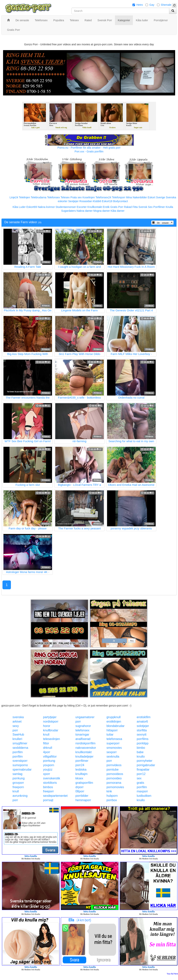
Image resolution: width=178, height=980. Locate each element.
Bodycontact (121, 201)
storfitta (142, 730)
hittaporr (112, 730)
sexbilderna (20, 748)
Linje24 (14, 197)
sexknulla (113, 757)
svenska (18, 717)
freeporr (48, 791)
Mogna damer (102, 211)
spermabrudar (22, 770)
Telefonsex (53, 197)
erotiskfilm (144, 717)
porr (78, 722)
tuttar (110, 735)
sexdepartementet (55, 796)
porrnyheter (145, 761)
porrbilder (82, 796)
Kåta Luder (19, 207)
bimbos (48, 787)
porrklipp (143, 743)
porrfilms (143, 739)
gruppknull (114, 717)
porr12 (141, 774)
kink (109, 791)
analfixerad (83, 739)
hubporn (112, 796)
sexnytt (142, 735)
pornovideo (114, 778)
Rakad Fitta (131, 207)
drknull (48, 748)
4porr (47, 752)
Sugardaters (68, 211)
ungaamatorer (85, 717)
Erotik (106, 207)
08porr (80, 791)
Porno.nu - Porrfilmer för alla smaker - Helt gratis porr (89, 148)
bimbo (141, 748)
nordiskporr (51, 722)
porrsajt (48, 800)
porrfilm (18, 752)
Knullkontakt (95, 207)
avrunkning (20, 796)
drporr (79, 787)
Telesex (65, 197)
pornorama (114, 783)
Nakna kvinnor (46, 207)
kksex (79, 778)
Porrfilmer (159, 207)
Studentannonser (66, 207)
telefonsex (82, 730)
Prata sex (76, 197)
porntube (113, 770)
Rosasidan (86, 201)
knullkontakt (83, 752)
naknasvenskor (86, 748)
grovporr (18, 783)
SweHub (18, 735)
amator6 (142, 722)
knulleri (17, 739)
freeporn (18, 787)
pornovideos (115, 774)
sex (139, 778)
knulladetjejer (84, 757)
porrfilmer (82, 761)
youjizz (48, 770)
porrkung (49, 761)
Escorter (82, 207)
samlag (18, 774)
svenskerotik (52, 778)
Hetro (140, 5)
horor (47, 726)
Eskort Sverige (156, 197)
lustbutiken (144, 796)
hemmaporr (83, 800)
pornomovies (115, 787)
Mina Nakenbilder (137, 197)
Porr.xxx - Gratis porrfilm (89, 151)
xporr (46, 774)
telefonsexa (114, 739)
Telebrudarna (39, 197)
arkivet (17, 722)
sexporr (112, 752)
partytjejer (50, 717)
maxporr (142, 791)
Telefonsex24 (103, 197)
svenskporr (20, 761)
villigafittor (50, 757)
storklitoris (50, 783)
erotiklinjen (114, 722)
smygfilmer (20, 743)
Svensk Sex (145, 207)
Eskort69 (32, 207)
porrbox (112, 800)
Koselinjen (89, 197)
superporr (113, 743)
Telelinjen (24, 197)
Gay (152, 5)
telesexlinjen (51, 739)
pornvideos (114, 765)
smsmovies (114, 748)
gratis (140, 783)
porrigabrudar (146, 765)
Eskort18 (107, 201)
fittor (46, 743)
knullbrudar (51, 730)
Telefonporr (119, 197)
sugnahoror (83, 726)
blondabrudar (115, 726)
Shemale (166, 5)
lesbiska (81, 770)
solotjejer (143, 726)
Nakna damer (85, 211)
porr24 (80, 765)
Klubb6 (97, 201)
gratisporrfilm (84, 783)
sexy (16, 726)
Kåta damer (118, 211)
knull (46, 735)
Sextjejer (73, 201)
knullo (141, 757)
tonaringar (82, 735)
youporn (49, 765)
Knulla (169, 207)
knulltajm (81, 774)
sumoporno (20, 765)
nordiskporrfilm (85, 743)
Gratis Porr (117, 207)
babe (140, 752)
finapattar (143, 770)
